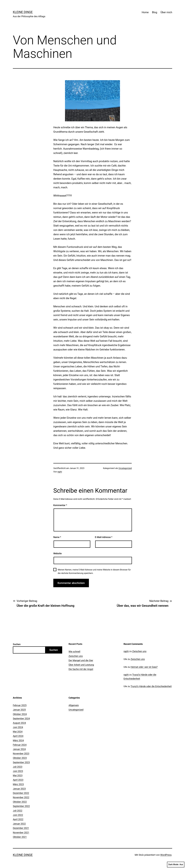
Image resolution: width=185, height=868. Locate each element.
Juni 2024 (18, 727)
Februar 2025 (20, 705)
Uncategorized (125, 468)
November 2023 (21, 754)
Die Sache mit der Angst (81, 669)
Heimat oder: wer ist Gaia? (144, 667)
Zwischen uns (76, 656)
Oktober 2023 (20, 758)
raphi (60, 472)
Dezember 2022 (21, 793)
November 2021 (21, 833)
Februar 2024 (20, 745)
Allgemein (74, 705)
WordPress (166, 855)
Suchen (17, 644)
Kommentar (60, 505)
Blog (155, 12)
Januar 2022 (19, 824)
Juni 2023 (18, 771)
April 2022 (18, 819)
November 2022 (21, 797)
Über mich (166, 12)
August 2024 (19, 723)
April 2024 (18, 736)
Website (57, 553)
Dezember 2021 (21, 828)
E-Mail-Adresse (104, 537)
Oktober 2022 (20, 802)
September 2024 (21, 719)
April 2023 (18, 780)
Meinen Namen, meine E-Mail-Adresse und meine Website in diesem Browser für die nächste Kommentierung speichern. (94, 571)
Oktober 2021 (20, 837)
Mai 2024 (18, 732)
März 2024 (18, 740)
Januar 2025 (19, 710)
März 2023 (18, 784)
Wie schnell (74, 652)
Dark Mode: (176, 865)
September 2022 (21, 806)
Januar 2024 (19, 749)
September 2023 (21, 762)
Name (57, 537)
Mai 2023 (18, 775)
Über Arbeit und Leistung (81, 665)
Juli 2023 (18, 767)
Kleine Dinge (23, 12)
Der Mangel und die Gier (81, 660)
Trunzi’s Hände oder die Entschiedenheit (151, 686)
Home (145, 12)
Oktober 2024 (20, 714)
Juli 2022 (18, 811)
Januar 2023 (19, 789)
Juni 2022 (18, 815)
